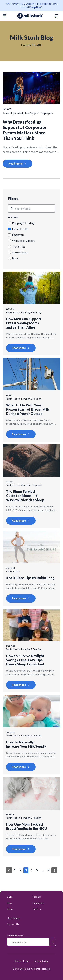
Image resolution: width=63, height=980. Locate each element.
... (43, 870)
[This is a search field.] (32, 209)
